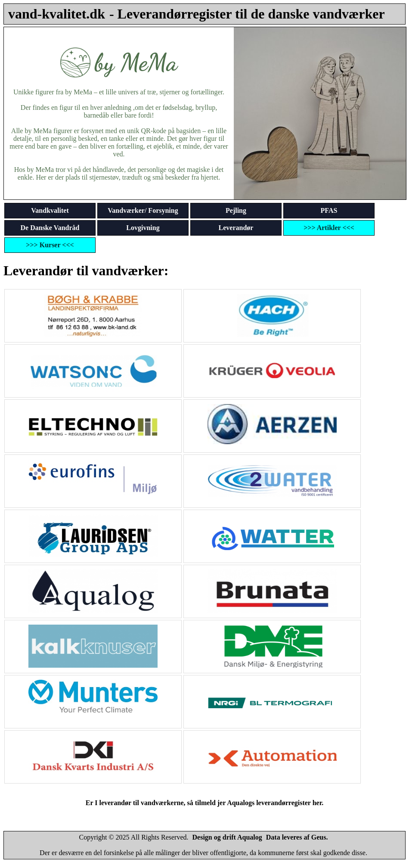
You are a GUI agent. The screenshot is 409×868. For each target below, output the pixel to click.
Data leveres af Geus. (297, 837)
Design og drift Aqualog (227, 837)
